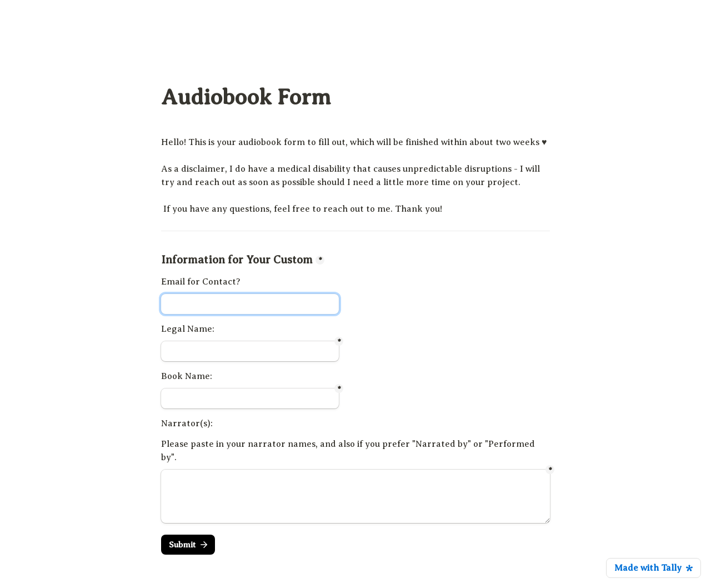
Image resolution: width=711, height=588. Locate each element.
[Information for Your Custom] (250, 304)
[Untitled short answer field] (250, 351)
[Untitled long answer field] (355, 496)
